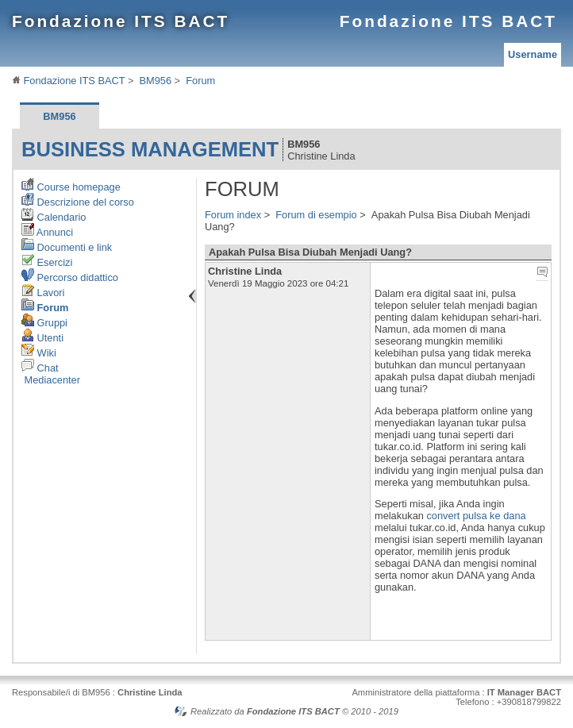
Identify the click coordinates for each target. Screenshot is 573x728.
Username (533, 54)
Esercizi (47, 262)
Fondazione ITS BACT (121, 21)
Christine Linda (150, 692)
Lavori (43, 293)
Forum (200, 81)
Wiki (39, 353)
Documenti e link (67, 247)
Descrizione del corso (78, 202)
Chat (40, 368)
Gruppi (44, 323)
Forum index (233, 215)
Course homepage (71, 187)
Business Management (150, 149)
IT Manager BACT (524, 692)
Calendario (54, 217)
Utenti (42, 338)
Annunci (47, 232)
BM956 (156, 81)
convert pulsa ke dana (476, 516)
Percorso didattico (70, 277)
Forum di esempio (316, 215)
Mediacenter (51, 380)
